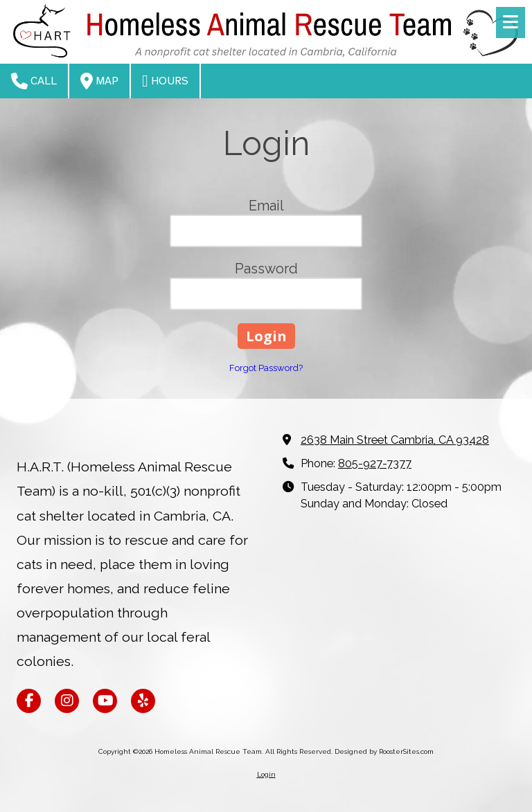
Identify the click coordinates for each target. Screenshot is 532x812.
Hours (165, 81)
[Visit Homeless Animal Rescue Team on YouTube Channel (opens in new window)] (105, 701)
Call (34, 81)
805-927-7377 (375, 463)
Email (266, 206)
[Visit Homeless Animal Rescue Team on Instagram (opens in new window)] (67, 701)
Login (266, 774)
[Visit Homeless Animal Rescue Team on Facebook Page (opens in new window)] (29, 701)
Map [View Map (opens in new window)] (99, 81)
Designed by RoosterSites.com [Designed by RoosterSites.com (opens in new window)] (384, 751)
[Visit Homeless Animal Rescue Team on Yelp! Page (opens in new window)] (143, 701)
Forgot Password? (266, 368)
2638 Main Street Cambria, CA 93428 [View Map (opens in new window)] (395, 440)
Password (266, 269)
